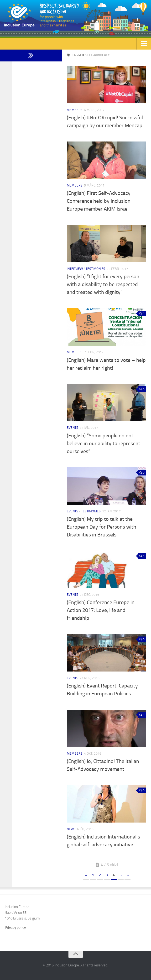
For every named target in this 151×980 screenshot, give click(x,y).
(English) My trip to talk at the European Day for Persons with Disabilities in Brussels (102, 527)
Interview (75, 269)
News (71, 829)
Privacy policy (15, 928)
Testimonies (95, 269)
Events (73, 428)
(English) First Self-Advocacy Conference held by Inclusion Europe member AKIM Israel (99, 201)
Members (75, 110)
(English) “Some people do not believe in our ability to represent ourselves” (104, 444)
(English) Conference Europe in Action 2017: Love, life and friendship (101, 610)
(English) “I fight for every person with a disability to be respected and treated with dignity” (103, 284)
